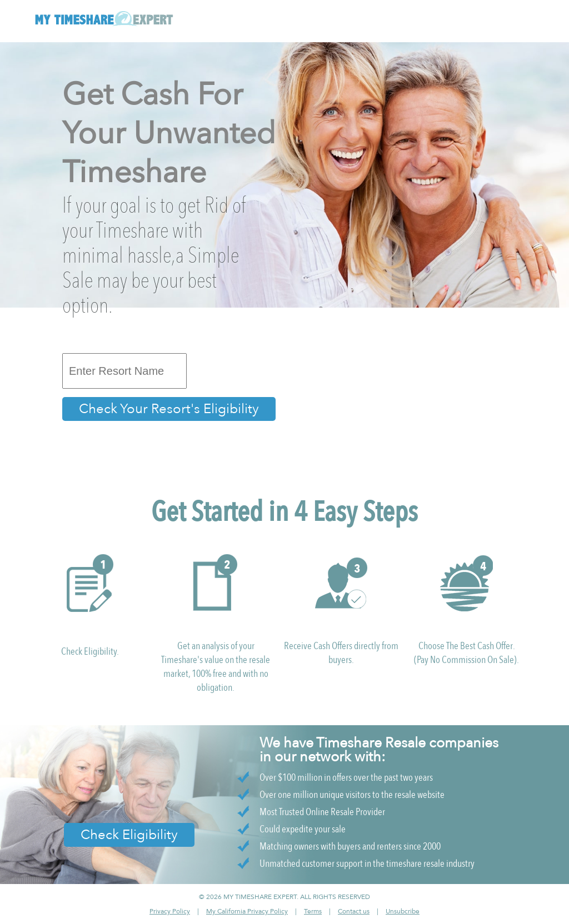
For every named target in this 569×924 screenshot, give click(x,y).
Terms (313, 911)
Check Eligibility (129, 835)
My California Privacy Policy (247, 911)
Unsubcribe (403, 911)
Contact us (354, 911)
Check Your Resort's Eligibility (169, 409)
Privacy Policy (170, 911)
